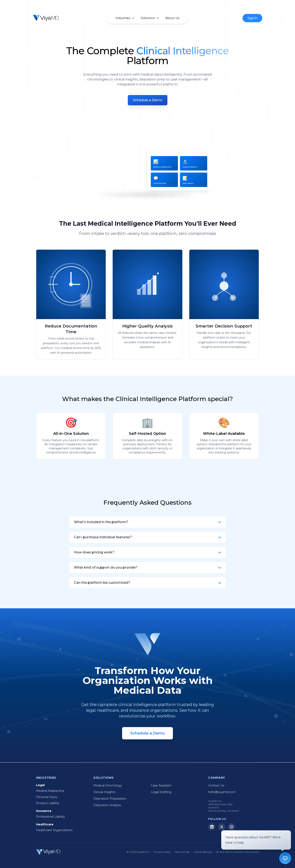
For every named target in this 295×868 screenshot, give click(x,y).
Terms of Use (182, 852)
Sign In (252, 18)
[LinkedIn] (212, 827)
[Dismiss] (287, 834)
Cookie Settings (203, 852)
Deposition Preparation (110, 799)
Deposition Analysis (107, 805)
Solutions (150, 18)
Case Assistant (161, 785)
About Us (172, 18)
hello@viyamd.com (222, 792)
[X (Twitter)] (222, 827)
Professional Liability (50, 817)
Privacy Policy (162, 852)
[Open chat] (285, 858)
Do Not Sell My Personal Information (237, 852)
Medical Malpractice (50, 791)
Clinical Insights (104, 792)
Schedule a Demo (148, 100)
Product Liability (48, 803)
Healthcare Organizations (54, 830)
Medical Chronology (108, 785)
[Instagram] (231, 827)
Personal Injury (47, 797)
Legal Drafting (161, 792)
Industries (125, 18)
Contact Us (216, 785)
